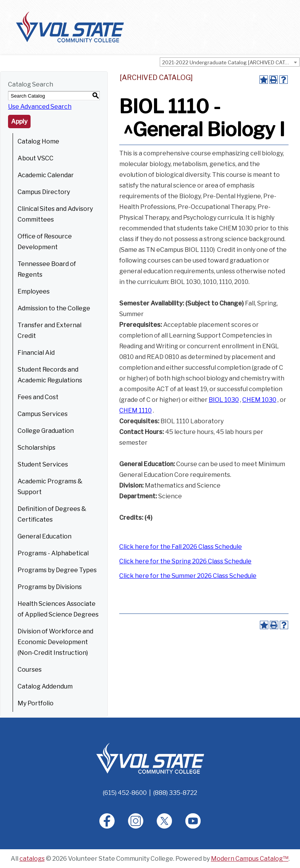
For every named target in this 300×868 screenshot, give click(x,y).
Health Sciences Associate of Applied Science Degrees (58, 609)
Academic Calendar (46, 175)
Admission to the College (54, 308)
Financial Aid (36, 353)
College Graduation (46, 431)
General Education (45, 536)
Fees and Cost (38, 397)
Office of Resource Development (45, 242)
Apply (19, 122)
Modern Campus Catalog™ (250, 859)
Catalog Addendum (45, 686)
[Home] (150, 758)
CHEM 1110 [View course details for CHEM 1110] (135, 410)
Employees (34, 291)
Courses (30, 670)
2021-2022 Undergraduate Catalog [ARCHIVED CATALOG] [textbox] (231, 62)
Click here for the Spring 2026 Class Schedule (185, 561)
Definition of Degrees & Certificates (52, 514)
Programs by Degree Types (57, 570)
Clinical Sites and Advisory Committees (55, 214)
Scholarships (36, 448)
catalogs (32, 859)
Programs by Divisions (50, 587)
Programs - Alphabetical (53, 553)
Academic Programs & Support (50, 487)
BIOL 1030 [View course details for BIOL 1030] (224, 400)
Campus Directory (44, 192)
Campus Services (43, 414)
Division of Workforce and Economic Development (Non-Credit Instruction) (55, 642)
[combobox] (230, 62)
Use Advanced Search (40, 107)
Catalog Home (38, 141)
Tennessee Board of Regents (47, 269)
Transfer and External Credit (49, 330)
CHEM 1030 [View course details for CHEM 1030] (259, 400)
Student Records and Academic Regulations (50, 375)
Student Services (43, 464)
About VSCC (36, 158)
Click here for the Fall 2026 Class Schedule (181, 547)
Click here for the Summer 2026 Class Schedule (188, 576)
